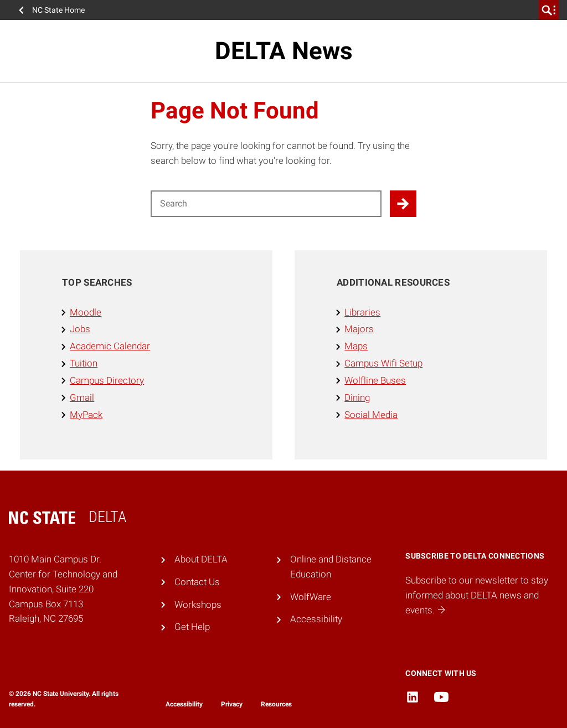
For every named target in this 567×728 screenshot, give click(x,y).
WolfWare (311, 597)
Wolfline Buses (375, 380)
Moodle (86, 312)
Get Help (192, 627)
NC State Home (58, 10)
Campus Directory (107, 380)
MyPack (86, 415)
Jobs (80, 329)
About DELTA (201, 559)
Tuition (84, 363)
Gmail (82, 397)
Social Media (371, 415)
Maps (356, 346)
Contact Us (197, 582)
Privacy (232, 704)
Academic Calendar (110, 346)
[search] (549, 10)
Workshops (198, 605)
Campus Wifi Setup (383, 363)
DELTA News (284, 51)
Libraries (362, 312)
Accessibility (316, 619)
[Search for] (266, 204)
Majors (359, 329)
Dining (357, 397)
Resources (276, 704)
